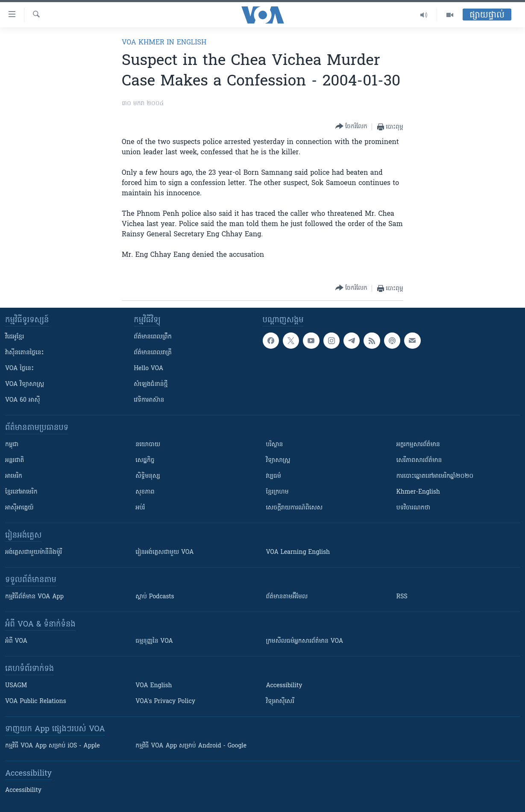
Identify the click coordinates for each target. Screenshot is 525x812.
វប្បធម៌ (274, 476)
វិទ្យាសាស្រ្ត (278, 460)
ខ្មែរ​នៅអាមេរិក (21, 492)
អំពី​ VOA (16, 641)
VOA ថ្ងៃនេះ (19, 369)
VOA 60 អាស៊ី (23, 400)
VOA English (154, 686)
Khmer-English (418, 492)
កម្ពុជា (12, 445)
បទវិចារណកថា (413, 508)
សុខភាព (145, 492)
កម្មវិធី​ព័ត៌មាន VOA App (34, 597)
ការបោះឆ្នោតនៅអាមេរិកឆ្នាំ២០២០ (435, 476)
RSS (402, 597)
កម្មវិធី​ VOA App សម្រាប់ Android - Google (191, 746)
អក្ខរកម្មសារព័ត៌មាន (418, 445)
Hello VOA (148, 369)
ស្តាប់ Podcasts (155, 597)
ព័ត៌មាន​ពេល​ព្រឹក (153, 337)
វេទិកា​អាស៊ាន (149, 400)
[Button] (351, 127)
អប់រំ (140, 508)
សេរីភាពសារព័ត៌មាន (419, 460)
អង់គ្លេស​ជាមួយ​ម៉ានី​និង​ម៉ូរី (34, 552)
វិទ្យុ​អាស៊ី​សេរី (280, 702)
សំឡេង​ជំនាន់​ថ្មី (151, 384)
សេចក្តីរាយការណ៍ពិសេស (295, 508)
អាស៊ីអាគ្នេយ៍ (19, 508)
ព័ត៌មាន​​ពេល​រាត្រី (153, 353)
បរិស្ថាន (275, 445)
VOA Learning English (298, 552)
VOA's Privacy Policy (165, 702)
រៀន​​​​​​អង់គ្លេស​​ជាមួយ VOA (164, 552)
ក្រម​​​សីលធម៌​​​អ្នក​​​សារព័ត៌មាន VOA (305, 641)
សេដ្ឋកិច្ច (145, 460)
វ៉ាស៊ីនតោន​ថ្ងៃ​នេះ (25, 353)
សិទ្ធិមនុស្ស (148, 476)
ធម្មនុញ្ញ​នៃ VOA (154, 641)
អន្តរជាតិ (15, 460)
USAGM (16, 686)
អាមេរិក (14, 476)
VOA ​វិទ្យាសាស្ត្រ (25, 384)
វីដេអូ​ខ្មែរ (15, 337)
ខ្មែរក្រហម (277, 492)
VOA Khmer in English (164, 43)
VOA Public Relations (36, 702)
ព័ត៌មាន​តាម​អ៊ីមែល (287, 597)
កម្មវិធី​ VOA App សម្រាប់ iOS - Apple (53, 746)
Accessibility (284, 686)
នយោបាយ (148, 445)
